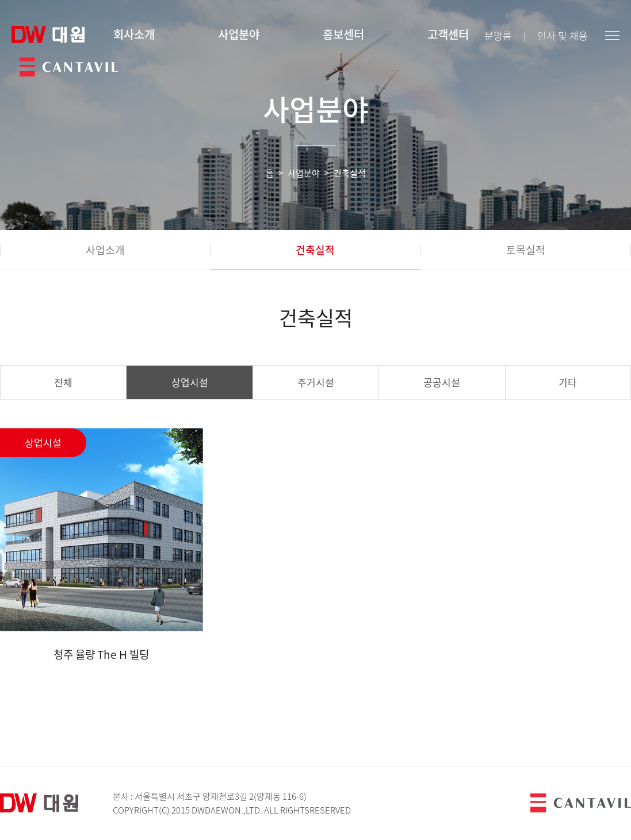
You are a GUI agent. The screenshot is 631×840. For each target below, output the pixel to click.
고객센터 (448, 34)
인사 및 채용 (563, 35)
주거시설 (316, 382)
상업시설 (190, 382)
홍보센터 (343, 34)
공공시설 (442, 382)
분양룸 (498, 35)
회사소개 (134, 34)
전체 (63, 382)
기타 (568, 382)
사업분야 (239, 34)
